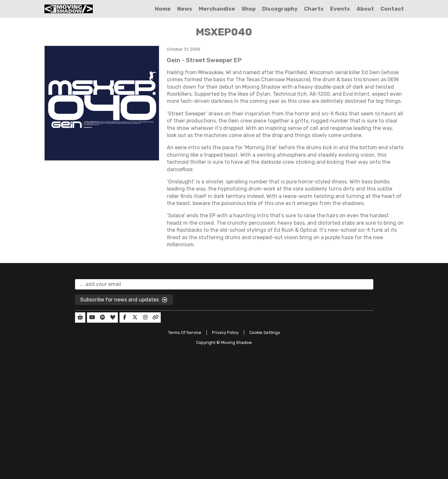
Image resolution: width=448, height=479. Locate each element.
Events (340, 9)
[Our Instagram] (145, 318)
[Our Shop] (80, 318)
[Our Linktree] (156, 318)
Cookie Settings (265, 332)
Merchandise (217, 9)
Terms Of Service (185, 332)
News (185, 9)
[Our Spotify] (102, 318)
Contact (392, 9)
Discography (280, 9)
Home (163, 9)
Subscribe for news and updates (124, 300)
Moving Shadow (236, 342)
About (365, 9)
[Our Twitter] (135, 318)
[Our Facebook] (125, 318)
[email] (224, 284)
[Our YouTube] (92, 318)
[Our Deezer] (113, 318)
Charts (314, 9)
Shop (249, 9)
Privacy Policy (225, 332)
